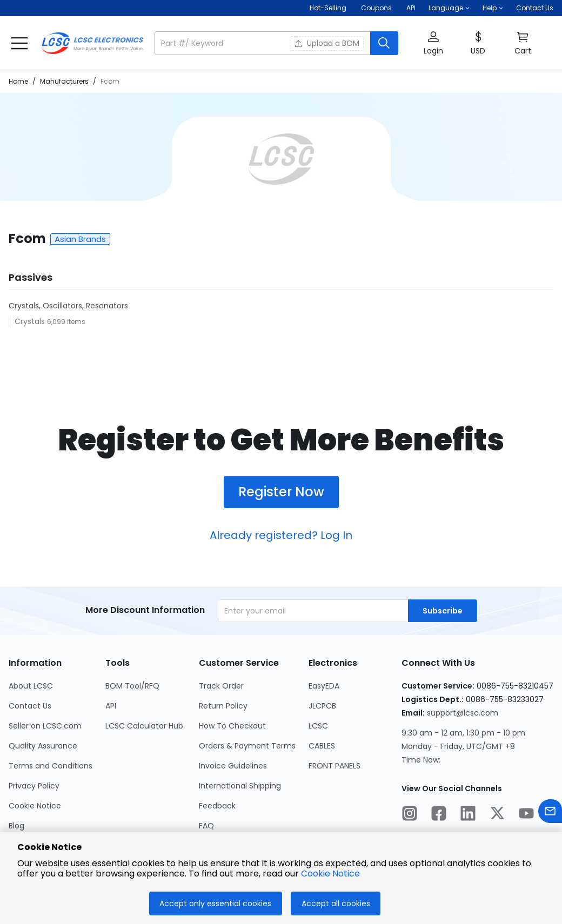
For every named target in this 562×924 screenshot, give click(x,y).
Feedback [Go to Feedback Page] (217, 806)
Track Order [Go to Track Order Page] (221, 686)
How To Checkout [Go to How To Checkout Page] (232, 726)
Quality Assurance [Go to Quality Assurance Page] (43, 746)
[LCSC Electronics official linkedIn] (468, 815)
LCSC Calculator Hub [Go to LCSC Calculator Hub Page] (144, 726)
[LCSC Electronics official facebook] (439, 815)
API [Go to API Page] (111, 706)
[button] (449, 8)
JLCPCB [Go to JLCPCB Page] (322, 706)
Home (18, 81)
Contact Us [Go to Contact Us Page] (30, 706)
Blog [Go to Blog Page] (16, 826)
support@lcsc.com (463, 713)
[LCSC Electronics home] (92, 43)
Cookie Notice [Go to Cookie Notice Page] (35, 806)
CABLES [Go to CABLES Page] (322, 746)
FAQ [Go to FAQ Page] (206, 826)
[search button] (384, 43)
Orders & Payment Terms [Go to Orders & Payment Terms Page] (247, 746)
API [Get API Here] (411, 8)
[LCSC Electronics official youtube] (526, 815)
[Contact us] (550, 813)
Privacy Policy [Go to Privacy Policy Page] (34, 786)
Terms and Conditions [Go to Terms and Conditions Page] (51, 766)
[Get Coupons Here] (376, 8)
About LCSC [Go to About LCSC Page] (31, 686)
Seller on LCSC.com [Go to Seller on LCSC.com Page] (45, 726)
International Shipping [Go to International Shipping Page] (240, 786)
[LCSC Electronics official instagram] (410, 815)
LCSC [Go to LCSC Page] (318, 726)
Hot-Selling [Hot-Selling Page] (329, 8)
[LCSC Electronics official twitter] (497, 815)
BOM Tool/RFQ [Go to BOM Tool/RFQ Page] (132, 686)
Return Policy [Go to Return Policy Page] (223, 706)
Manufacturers (64, 81)
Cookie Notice (330, 874)
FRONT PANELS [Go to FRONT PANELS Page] (334, 766)
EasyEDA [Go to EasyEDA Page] (324, 686)
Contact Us (535, 8)
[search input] (263, 43)
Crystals (31, 321)
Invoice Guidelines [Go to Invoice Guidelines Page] (233, 766)
